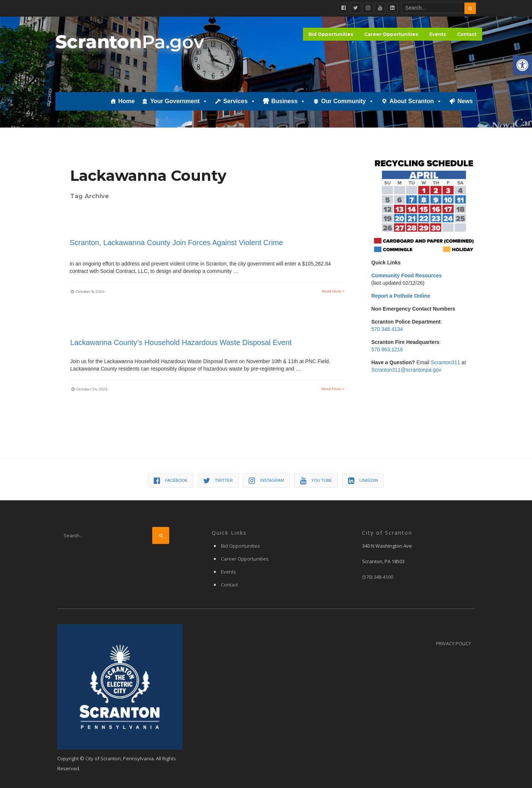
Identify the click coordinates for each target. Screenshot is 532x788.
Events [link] (438, 34)
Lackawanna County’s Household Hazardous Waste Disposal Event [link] (181, 343)
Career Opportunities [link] (391, 34)
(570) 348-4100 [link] (378, 577)
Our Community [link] (347, 102)
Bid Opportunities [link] (331, 34)
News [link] (465, 102)
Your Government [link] (179, 102)
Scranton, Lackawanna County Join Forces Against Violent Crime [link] (177, 242)
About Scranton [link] (416, 102)
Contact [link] (467, 34)
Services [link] (239, 102)
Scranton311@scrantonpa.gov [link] (406, 370)
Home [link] (126, 102)
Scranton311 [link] (445, 362)
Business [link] (288, 102)
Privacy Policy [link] (453, 644)
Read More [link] (333, 290)
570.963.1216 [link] (387, 349)
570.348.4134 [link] (387, 329)
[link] (522, 65)
